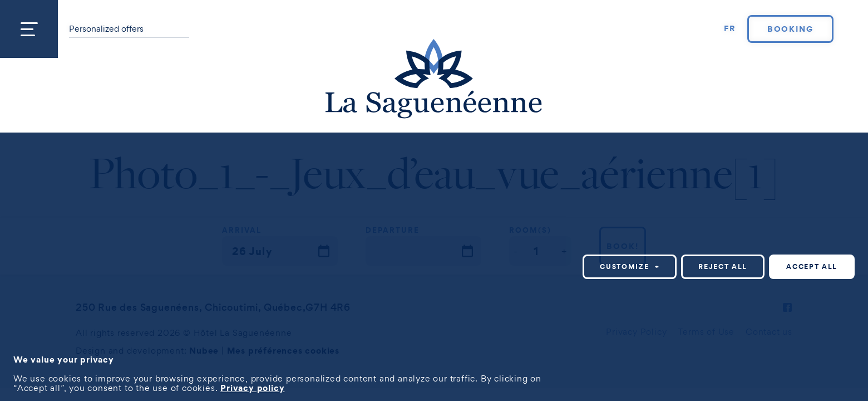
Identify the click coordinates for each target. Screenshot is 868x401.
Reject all (723, 266)
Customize (630, 266)
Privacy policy (252, 388)
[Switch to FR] (730, 29)
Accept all (812, 266)
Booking (791, 29)
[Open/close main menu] (29, 29)
